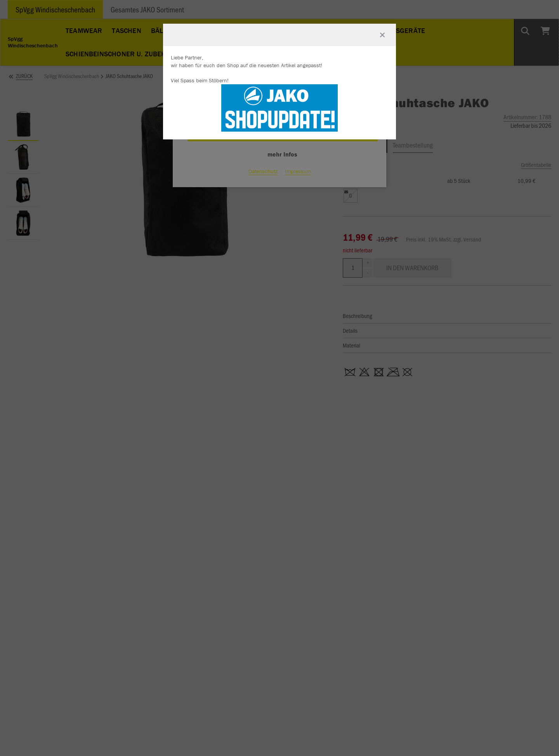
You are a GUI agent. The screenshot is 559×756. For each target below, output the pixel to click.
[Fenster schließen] (382, 35)
